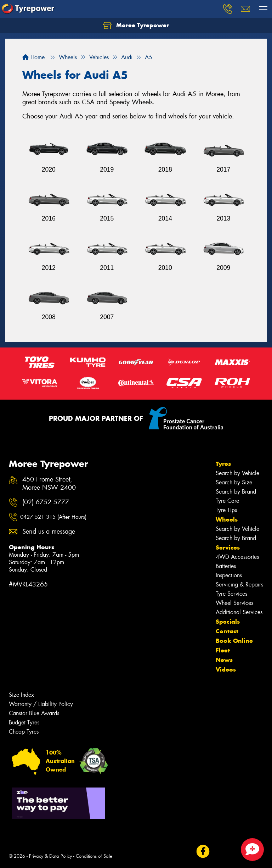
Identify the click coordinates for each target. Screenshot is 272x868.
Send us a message (49, 532)
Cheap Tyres (24, 732)
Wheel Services (234, 603)
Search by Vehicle (237, 473)
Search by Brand (236, 492)
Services (228, 547)
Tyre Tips (226, 510)
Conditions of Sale (94, 856)
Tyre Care (227, 501)
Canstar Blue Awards (34, 713)
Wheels (227, 519)
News (224, 660)
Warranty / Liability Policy (41, 704)
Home (33, 57)
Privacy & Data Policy (50, 856)
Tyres (223, 464)
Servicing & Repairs (239, 585)
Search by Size (234, 482)
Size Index (21, 695)
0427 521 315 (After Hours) (53, 517)
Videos (226, 669)
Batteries (226, 566)
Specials (228, 622)
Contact (227, 631)
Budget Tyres (24, 722)
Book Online (234, 641)
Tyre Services (231, 594)
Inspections (229, 575)
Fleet (223, 650)
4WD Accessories (237, 557)
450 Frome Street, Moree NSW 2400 (49, 484)
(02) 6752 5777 (46, 502)
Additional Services (239, 612)
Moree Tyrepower (136, 26)
